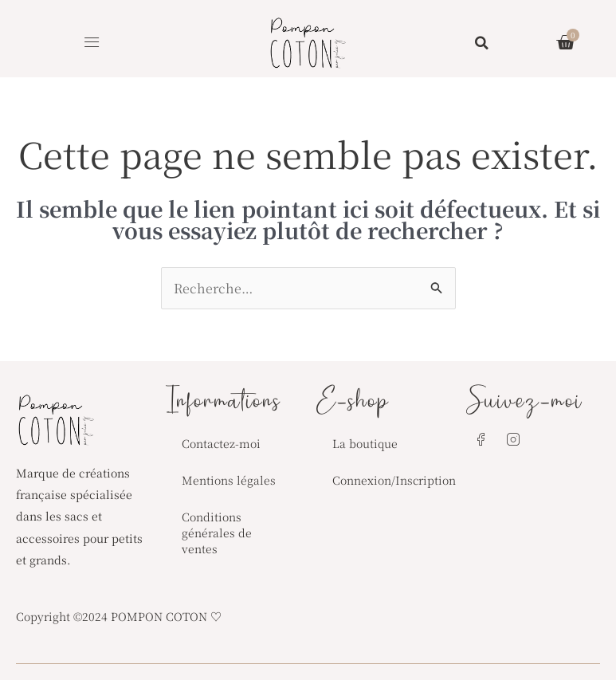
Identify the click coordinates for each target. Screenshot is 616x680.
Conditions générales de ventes (217, 533)
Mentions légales (229, 480)
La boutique (365, 443)
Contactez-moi (221, 443)
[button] (92, 43)
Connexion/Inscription (391, 480)
